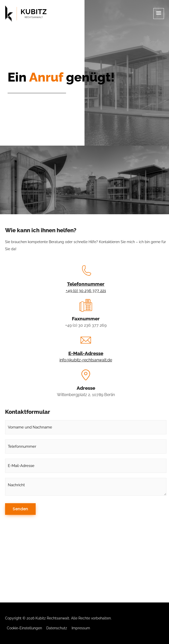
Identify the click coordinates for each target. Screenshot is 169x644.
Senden (20, 509)
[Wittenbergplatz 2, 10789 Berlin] (85, 564)
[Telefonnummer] (86, 271)
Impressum (81, 628)
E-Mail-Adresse (86, 353)
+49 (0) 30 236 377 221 (86, 291)
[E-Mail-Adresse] (86, 340)
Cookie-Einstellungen (24, 628)
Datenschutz (57, 628)
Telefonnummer (86, 284)
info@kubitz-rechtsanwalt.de (86, 360)
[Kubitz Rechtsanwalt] (26, 14)
